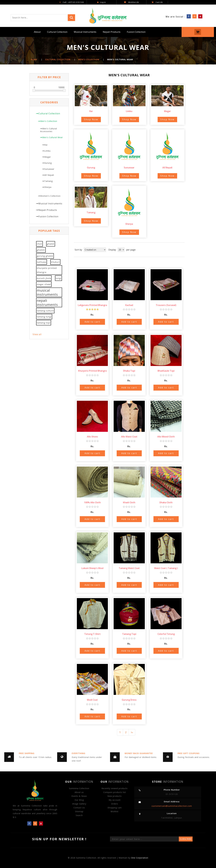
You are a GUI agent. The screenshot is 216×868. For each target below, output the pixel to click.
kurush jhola (44, 278)
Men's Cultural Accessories (49, 130)
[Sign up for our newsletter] (145, 839)
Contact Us (79, 807)
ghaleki (41, 250)
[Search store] (39, 18)
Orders (115, 804)
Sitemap (79, 811)
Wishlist (115, 811)
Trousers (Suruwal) (166, 305)
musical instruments (47, 292)
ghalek (51, 244)
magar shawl (44, 284)
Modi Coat (92, 700)
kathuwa (42, 262)
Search (79, 815)
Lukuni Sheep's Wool (92, 568)
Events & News (79, 796)
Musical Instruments (85, 32)
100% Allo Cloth (92, 502)
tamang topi (44, 323)
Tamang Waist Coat (129, 568)
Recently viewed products (115, 788)
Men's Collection (49, 121)
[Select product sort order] (95, 250)
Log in (102, 2)
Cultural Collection (57, 32)
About (37, 32)
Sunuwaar (49, 169)
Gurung (48, 163)
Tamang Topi (129, 634)
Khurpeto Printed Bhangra (92, 371)
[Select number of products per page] (121, 250)
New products (115, 796)
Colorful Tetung (166, 634)
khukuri (55, 262)
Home (34, 59)
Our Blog (79, 800)
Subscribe (186, 839)
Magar (48, 157)
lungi (58, 278)
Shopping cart (115, 807)
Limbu (47, 151)
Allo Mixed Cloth (166, 436)
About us (79, 792)
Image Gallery (79, 804)
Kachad (129, 305)
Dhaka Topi (129, 371)
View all (37, 334)
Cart (157, 2)
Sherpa (48, 187)
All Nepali (49, 175)
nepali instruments (47, 302)
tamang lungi (44, 317)
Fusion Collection (136, 32)
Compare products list (115, 792)
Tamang (48, 181)
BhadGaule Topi (166, 371)
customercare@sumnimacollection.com (172, 806)
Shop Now (91, 119)
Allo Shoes (92, 436)
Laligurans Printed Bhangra (92, 305)
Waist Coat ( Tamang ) (166, 568)
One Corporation (140, 858)
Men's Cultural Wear (53, 137)
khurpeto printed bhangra (47, 270)
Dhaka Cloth (166, 502)
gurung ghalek (45, 256)
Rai (46, 145)
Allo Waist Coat (129, 436)
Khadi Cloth (129, 502)
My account (115, 800)
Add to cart (92, 322)
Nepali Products (112, 32)
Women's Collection (50, 196)
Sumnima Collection (79, 788)
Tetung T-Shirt (92, 634)
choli (39, 244)
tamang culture (45, 311)
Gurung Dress (129, 700)
